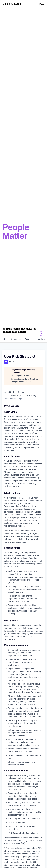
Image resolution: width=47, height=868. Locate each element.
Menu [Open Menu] (42, 4)
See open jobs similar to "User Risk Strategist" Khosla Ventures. (24, 380)
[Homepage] (12, 4)
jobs (4, 339)
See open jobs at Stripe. (20, 376)
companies (15, 339)
